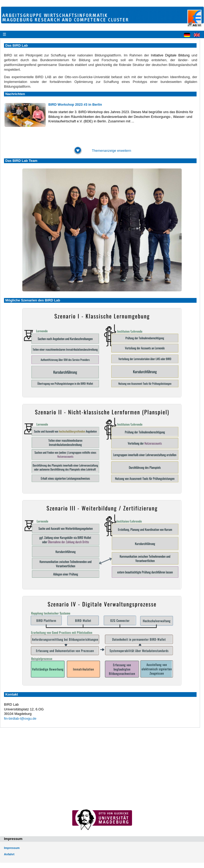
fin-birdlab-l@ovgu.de (20, 718)
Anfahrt (9, 854)
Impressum (12, 848)
